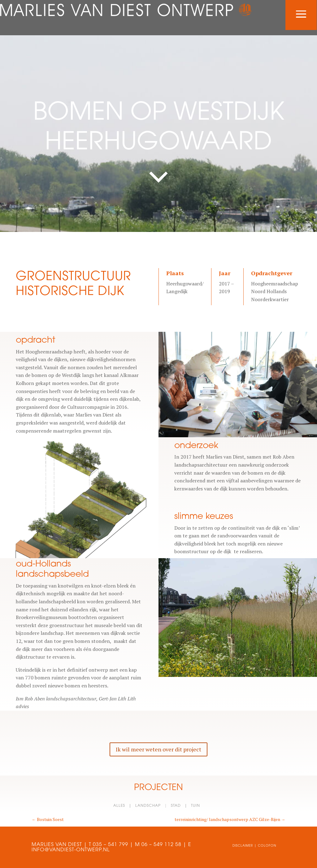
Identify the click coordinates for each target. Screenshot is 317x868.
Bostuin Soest (48, 819)
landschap (148, 805)
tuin (195, 805)
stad (176, 805)
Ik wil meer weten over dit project (158, 749)
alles (119, 805)
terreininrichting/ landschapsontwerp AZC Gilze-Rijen (230, 819)
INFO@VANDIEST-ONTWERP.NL (71, 849)
